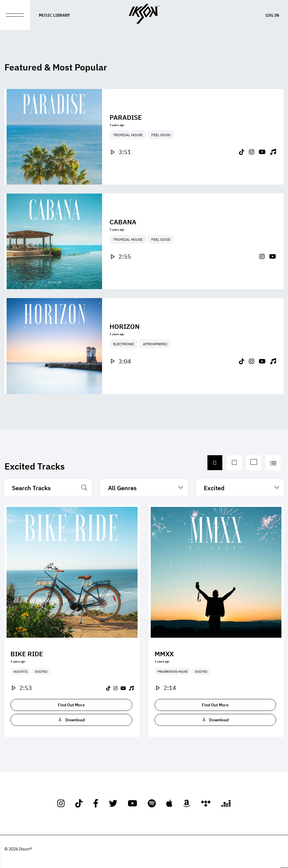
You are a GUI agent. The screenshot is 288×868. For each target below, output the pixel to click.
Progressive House (173, 671)
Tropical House (128, 135)
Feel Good (161, 135)
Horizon (125, 345)
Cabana (123, 240)
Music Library (54, 15)
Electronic (124, 363)
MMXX (164, 653)
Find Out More (71, 705)
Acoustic (21, 671)
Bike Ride (27, 653)
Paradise (126, 117)
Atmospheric (155, 363)
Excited (41, 671)
